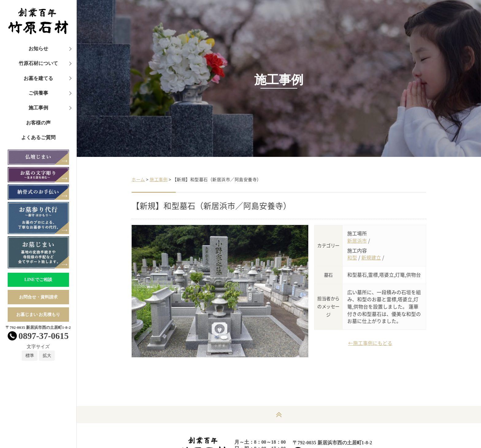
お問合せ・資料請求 (38, 297)
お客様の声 (38, 123)
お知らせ (38, 49)
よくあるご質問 (38, 137)
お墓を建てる (38, 78)
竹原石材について (38, 63)
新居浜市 (357, 241)
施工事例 (38, 108)
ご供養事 (38, 93)
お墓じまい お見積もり (38, 315)
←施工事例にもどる (370, 343)
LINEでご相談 (38, 280)
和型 (352, 258)
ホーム (138, 179)
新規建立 (371, 258)
